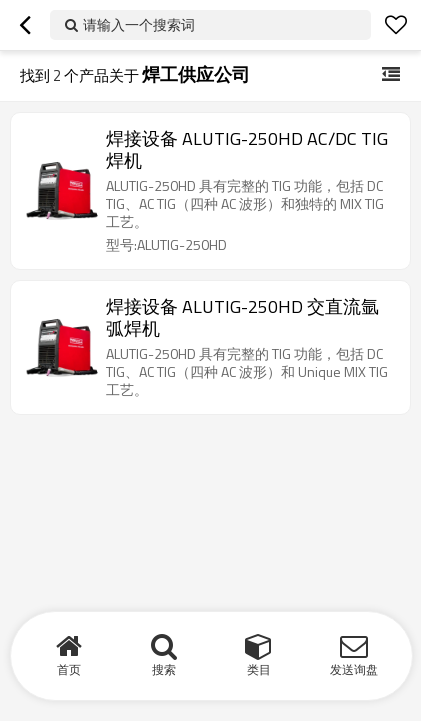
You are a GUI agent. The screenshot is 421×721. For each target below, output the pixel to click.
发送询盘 (354, 669)
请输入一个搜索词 (139, 24)
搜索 (164, 669)
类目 (259, 669)
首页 (69, 669)
